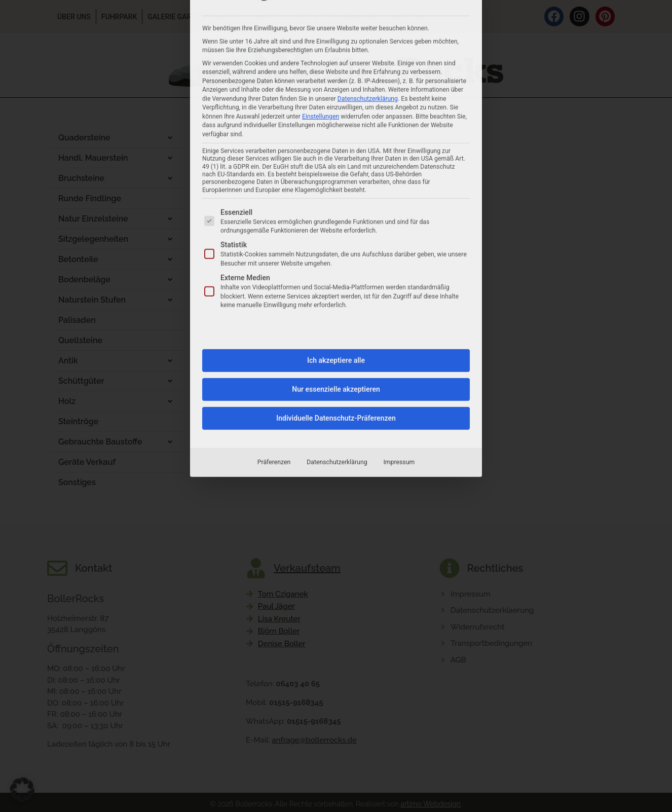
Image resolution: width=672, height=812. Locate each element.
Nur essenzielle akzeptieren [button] (336, 241)
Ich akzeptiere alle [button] (336, 212)
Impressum (399, 314)
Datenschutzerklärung (337, 314)
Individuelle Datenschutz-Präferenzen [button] (336, 270)
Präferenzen (274, 314)
